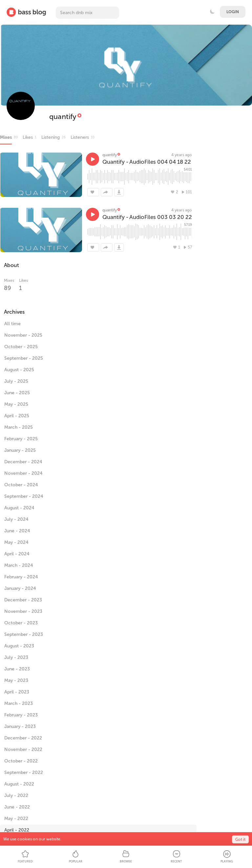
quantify (63, 117)
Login (233, 12)
